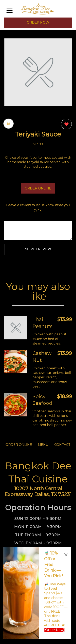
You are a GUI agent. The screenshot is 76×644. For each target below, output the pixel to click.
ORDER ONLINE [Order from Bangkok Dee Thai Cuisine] (19, 445)
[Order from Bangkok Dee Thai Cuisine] (16, 328)
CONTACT (62, 445)
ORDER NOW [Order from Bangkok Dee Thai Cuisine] (38, 23)
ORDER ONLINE (38, 188)
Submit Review (38, 249)
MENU (43, 445)
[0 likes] (65, 125)
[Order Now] (54, 630)
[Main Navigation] (10, 11)
